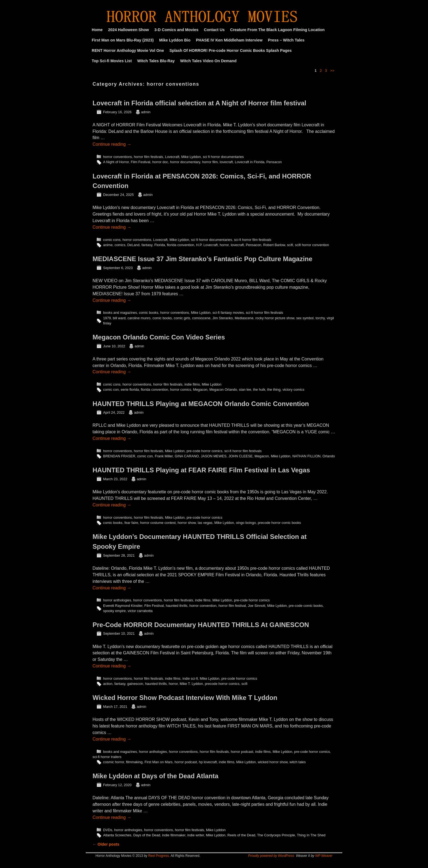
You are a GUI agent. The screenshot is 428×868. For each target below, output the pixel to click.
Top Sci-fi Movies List (112, 61)
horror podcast (242, 752)
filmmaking (134, 762)
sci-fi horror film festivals (253, 240)
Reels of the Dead (241, 835)
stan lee (245, 390)
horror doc (160, 162)
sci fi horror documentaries (223, 157)
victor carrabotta (140, 611)
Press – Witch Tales (286, 40)
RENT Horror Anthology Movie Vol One (128, 50)
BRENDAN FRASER (119, 456)
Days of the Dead (147, 835)
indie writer (196, 835)
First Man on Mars (158, 762)
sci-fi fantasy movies (228, 313)
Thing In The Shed (311, 835)
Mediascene (244, 318)
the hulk (259, 390)
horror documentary (185, 162)
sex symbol (305, 318)
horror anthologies (117, 600)
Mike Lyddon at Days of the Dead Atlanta (155, 776)
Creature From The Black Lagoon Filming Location (277, 30)
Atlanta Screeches (117, 835)
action (108, 684)
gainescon (135, 684)
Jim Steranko (222, 318)
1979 (107, 318)
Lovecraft (172, 157)
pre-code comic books (306, 606)
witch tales (298, 762)
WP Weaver (324, 856)
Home (97, 30)
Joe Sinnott (257, 606)
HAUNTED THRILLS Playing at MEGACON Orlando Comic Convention (201, 404)
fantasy (147, 245)
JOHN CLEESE (241, 456)
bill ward (119, 318)
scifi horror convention (312, 245)
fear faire (131, 523)
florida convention (180, 245)
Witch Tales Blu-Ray (156, 61)
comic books (149, 313)
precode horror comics (222, 684)
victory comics (293, 390)
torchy (320, 318)
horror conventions (118, 157)
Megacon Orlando (223, 390)
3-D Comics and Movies (177, 30)
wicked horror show (273, 762)
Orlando (329, 456)
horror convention (203, 606)
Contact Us (214, 30)
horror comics (181, 390)
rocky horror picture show (275, 318)
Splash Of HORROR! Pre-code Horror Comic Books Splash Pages (231, 50)
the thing (274, 390)
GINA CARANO (187, 456)
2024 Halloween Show (129, 30)
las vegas (205, 523)
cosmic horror (114, 762)
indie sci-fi (190, 678)
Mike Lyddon (191, 157)
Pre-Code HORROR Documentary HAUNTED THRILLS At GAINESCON (201, 625)
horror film (210, 162)
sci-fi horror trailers (107, 757)
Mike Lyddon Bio (175, 40)
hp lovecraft (208, 762)
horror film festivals (148, 157)
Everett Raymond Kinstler (123, 606)
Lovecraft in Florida (249, 162)
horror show (187, 523)
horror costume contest (158, 523)
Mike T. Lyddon (191, 684)
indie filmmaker (174, 835)
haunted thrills (176, 606)
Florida (160, 245)
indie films (192, 384)
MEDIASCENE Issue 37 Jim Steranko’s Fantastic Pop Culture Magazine (202, 259)
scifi (290, 245)
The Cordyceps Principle (276, 835)
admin (146, 112)
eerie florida (130, 390)
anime (108, 245)
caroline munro (139, 318)
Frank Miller (164, 456)
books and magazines (120, 313)
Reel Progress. (159, 856)
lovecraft (226, 162)
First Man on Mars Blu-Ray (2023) (123, 40)
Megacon (200, 390)
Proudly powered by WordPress (271, 856)
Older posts (106, 844)
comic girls (182, 318)
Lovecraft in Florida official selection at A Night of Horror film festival (199, 103)
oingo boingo (246, 523)
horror (224, 245)
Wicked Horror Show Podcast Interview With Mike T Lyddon (185, 698)
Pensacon (274, 162)
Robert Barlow (274, 245)
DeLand (133, 245)
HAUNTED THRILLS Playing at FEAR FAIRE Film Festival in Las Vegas (201, 470)
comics (120, 245)
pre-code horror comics (204, 451)
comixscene (201, 318)
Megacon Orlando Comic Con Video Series (159, 337)
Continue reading (112, 144)
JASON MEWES (214, 456)
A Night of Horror (116, 162)
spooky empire (115, 611)
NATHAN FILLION (306, 456)
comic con (111, 390)
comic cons (112, 240)
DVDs (108, 830)
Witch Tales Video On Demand (208, 61)
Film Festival (141, 162)
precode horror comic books (279, 523)
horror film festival (232, 606)
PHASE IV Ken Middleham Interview (229, 40)
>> (332, 71)
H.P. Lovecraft (207, 245)
